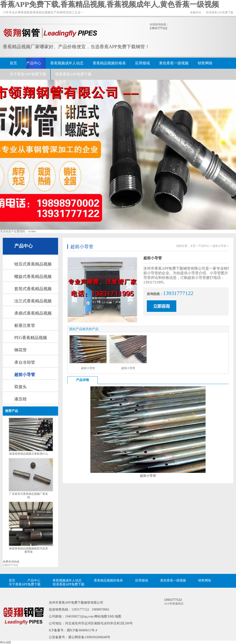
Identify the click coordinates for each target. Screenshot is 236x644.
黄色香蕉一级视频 (174, 63)
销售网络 (205, 63)
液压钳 (21, 399)
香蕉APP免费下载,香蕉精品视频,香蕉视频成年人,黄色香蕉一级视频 (109, 4)
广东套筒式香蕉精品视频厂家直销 (29, 496)
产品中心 (34, 63)
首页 (13, 63)
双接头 (21, 387)
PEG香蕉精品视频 (31, 338)
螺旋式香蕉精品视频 (33, 277)
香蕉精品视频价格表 (109, 63)
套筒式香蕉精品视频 (33, 289)
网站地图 (101, 616)
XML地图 (114, 616)
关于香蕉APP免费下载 (28, 74)
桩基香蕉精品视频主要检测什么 (29, 454)
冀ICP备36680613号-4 (82, 630)
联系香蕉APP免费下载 (220, 12)
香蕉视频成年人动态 (67, 63)
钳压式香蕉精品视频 (33, 264)
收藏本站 (196, 12)
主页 (193, 246)
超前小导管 (25, 375)
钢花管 (21, 350)
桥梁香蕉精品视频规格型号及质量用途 (29, 550)
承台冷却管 (25, 362)
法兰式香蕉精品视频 (33, 301)
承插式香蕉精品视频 (33, 313)
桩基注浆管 (25, 325)
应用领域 (142, 63)
